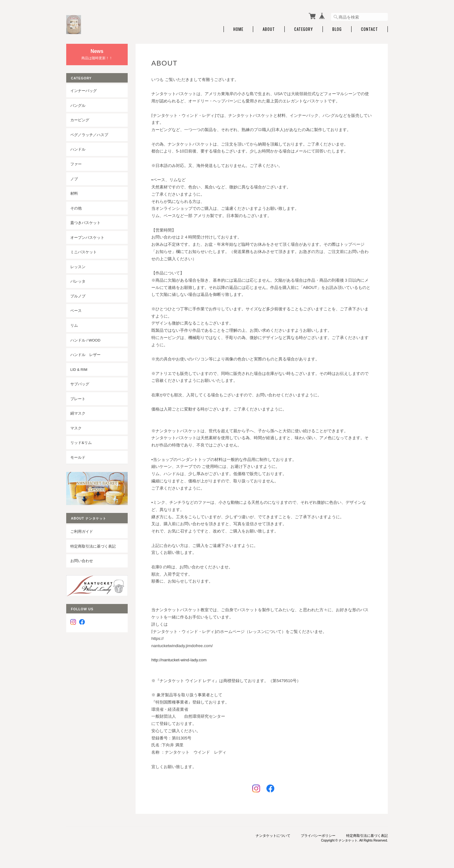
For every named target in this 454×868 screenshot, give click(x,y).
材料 (74, 193)
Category (304, 29)
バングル (78, 105)
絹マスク (78, 413)
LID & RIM (79, 369)
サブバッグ (80, 384)
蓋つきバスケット (85, 223)
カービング (80, 120)
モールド (78, 457)
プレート (78, 399)
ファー (76, 164)
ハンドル (78, 149)
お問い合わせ (82, 561)
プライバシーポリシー (318, 836)
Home (238, 29)
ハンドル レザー (85, 355)
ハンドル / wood (85, 340)
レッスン (78, 267)
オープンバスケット (87, 237)
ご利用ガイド (82, 531)
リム (74, 325)
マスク (76, 428)
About (269, 29)
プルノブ (78, 296)
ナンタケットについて (273, 836)
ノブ (74, 179)
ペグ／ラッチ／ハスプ (89, 135)
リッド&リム (81, 443)
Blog (337, 29)
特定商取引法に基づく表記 (93, 546)
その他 (76, 208)
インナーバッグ (84, 91)
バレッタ (78, 281)
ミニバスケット (84, 252)
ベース (76, 310)
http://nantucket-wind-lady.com (179, 660)
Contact (370, 29)
